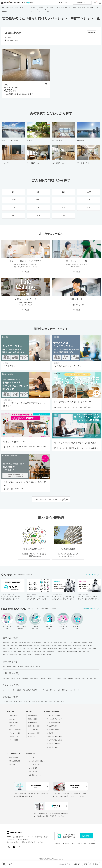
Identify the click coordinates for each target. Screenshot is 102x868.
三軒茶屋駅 (6, 678)
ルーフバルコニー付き (9, 690)
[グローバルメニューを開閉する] (100, 3)
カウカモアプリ (34, 764)
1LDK (15, 702)
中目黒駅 (58, 678)
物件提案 (50, 733)
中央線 (43, 646)
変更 (86, 864)
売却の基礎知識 (15, 761)
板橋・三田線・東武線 (25, 655)
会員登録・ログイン (35, 775)
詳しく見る (26, 272)
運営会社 (57, 843)
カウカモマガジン (53, 747)
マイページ (13, 716)
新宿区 (9, 666)
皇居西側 (36, 646)
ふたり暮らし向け (63, 690)
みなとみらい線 (61, 652)
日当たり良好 (27, 690)
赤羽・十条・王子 (84, 652)
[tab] (25, 79)
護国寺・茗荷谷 (68, 649)
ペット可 (42, 690)
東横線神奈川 (51, 652)
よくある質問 (33, 768)
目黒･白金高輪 (37, 643)
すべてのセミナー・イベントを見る (51, 499)
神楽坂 (91, 643)
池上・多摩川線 (87, 646)
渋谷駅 (18, 678)
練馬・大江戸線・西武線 (10, 655)
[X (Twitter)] (9, 847)
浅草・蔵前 (34, 649)
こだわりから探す (34, 733)
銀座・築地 (14, 646)
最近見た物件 (14, 723)
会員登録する (86, 836)
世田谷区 (21, 666)
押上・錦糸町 (43, 649)
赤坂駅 (64, 678)
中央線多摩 (36, 655)
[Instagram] (19, 847)
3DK (46, 702)
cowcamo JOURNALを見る (92, 609)
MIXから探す (32, 737)
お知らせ (12, 719)
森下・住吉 (26, 649)
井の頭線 (84, 643)
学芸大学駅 (85, 678)
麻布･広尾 (15, 643)
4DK (58, 702)
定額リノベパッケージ (54, 737)
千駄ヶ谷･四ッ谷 (51, 646)
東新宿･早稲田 (67, 646)
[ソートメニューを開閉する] (4, 864)
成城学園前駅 (34, 678)
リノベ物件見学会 (53, 730)
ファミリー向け (74, 690)
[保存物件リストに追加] (46, 84)
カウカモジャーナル (54, 744)
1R (4, 702)
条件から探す (33, 716)
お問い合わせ (33, 772)
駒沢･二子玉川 (68, 643)
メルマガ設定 (14, 740)
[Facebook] (14, 847)
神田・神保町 (17, 652)
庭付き (19, 690)
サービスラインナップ (54, 719)
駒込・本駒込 (27, 652)
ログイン (82, 3)
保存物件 (12, 726)
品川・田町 (6, 646)
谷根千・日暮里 (7, 652)
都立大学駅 (51, 678)
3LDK (50, 702)
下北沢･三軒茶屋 (47, 643)
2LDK (38, 702)
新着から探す (33, 719)
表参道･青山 (6, 643)
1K (7, 702)
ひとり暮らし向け (51, 690)
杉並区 (38, 666)
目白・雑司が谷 (53, 649)
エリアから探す (33, 730)
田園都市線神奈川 (72, 652)
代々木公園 (77, 643)
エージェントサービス (54, 716)
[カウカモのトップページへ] (16, 3)
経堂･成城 (13, 649)
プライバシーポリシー (79, 843)
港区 (4, 666)
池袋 (60, 649)
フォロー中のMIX (15, 733)
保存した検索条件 (15, 730)
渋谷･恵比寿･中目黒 (25, 643)
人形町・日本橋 (92, 649)
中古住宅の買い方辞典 (54, 740)
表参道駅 (77, 678)
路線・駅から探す (34, 726)
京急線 (43, 655)
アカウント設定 (15, 737)
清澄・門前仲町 (28, 646)
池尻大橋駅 (25, 678)
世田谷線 (5, 649)
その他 (49, 655)
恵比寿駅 (71, 678)
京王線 (19, 649)
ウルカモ (12, 764)
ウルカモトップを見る (93, 575)
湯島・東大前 (82, 649)
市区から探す (33, 723)
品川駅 (13, 678)
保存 (95, 864)
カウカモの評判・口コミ (37, 761)
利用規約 (66, 843)
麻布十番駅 (93, 678)
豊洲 (20, 646)
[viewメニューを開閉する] (10, 864)
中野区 (32, 666)
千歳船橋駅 (43, 678)
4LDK (63, 702)
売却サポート (14, 757)
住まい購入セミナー (54, 723)
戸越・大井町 (77, 646)
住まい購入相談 (52, 726)
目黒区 (15, 666)
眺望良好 (35, 690)
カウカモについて (64, 3)
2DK (34, 702)
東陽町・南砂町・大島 (39, 652)
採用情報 (92, 843)
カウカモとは (33, 757)
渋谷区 (27, 666)
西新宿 (60, 646)
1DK (11, 702)
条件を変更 (92, 33)
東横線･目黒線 (58, 643)
